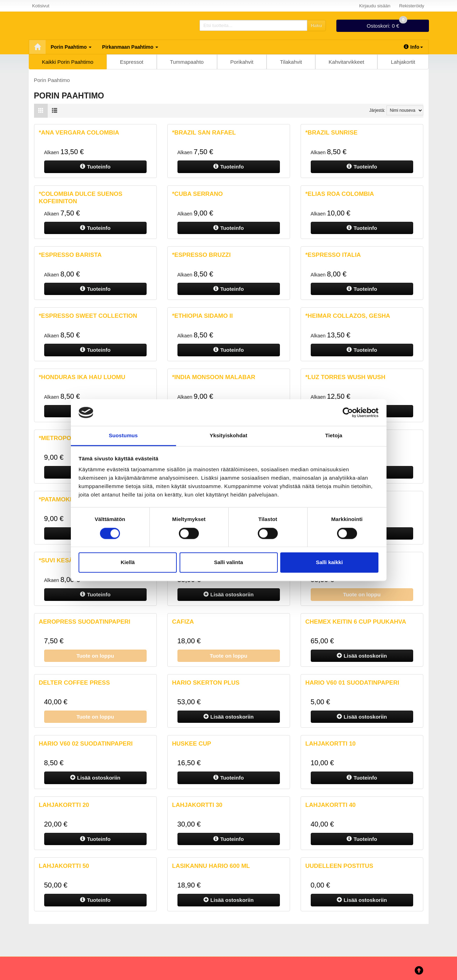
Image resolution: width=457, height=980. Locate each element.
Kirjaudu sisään (375, 6)
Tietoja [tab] (334, 436)
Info (413, 47)
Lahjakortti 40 (331, 805)
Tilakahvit (291, 62)
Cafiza (183, 622)
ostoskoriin (228, 594)
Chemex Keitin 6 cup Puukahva (356, 622)
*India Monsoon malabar (214, 377)
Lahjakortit (403, 62)
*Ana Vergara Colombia (79, 133)
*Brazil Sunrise (332, 133)
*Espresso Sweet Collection (88, 316)
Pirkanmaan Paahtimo (130, 47)
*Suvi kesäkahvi (65, 560)
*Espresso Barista (70, 255)
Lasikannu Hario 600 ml (211, 866)
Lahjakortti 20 (64, 805)
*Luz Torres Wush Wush (345, 377)
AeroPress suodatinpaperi (85, 622)
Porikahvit (242, 62)
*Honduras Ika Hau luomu (82, 377)
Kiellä (128, 563)
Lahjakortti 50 (64, 866)
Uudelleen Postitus (340, 866)
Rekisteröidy (412, 6)
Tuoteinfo (95, 167)
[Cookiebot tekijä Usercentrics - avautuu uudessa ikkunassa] (348, 412)
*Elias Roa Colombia (340, 194)
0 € (387, 24)
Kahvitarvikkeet (347, 62)
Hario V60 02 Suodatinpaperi (86, 744)
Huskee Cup (192, 744)
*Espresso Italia (333, 255)
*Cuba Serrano (198, 194)
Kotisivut (41, 6)
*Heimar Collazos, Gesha (348, 316)
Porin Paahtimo (71, 47)
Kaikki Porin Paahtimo (68, 62)
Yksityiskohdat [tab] (228, 436)
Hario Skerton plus (206, 683)
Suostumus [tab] (123, 436)
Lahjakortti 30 (197, 805)
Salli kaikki (330, 563)
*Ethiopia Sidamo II (203, 316)
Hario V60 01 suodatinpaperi (352, 683)
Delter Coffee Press (75, 683)
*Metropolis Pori (68, 438)
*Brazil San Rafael (204, 133)
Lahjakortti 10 (331, 744)
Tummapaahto (187, 62)
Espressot (132, 62)
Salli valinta (228, 563)
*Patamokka (59, 499)
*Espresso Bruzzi (201, 255)
